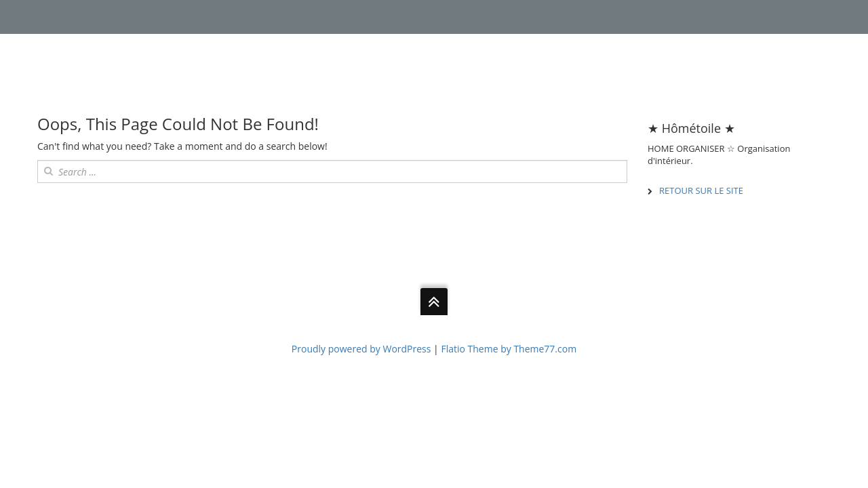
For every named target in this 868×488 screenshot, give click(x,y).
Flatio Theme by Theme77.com (509, 349)
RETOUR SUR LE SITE (701, 190)
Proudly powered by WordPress (361, 349)
